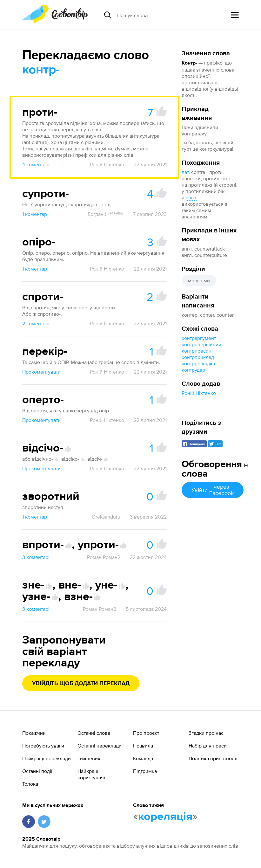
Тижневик (89, 758)
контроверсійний (201, 344)
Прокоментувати (41, 372)
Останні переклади (100, 746)
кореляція (165, 817)
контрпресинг (198, 351)
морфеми (199, 280)
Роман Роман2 (104, 557)
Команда (143, 758)
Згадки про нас (206, 733)
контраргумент (199, 338)
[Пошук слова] (166, 15)
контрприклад (198, 357)
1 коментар (35, 214)
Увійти (213, 490)
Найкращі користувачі (91, 774)
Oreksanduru (106, 517)
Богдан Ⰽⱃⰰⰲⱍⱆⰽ (106, 214)
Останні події (37, 771)
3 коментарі (36, 557)
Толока (30, 784)
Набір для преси (208, 746)
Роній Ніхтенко (199, 393)
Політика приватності (213, 758)
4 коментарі (36, 164)
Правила (143, 746)
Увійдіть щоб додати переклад (81, 684)
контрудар (193, 370)
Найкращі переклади (47, 758)
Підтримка (145, 771)
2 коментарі (36, 323)
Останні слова (94, 733)
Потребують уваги (43, 746)
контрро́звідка (198, 363)
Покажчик (34, 733)
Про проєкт (146, 733)
